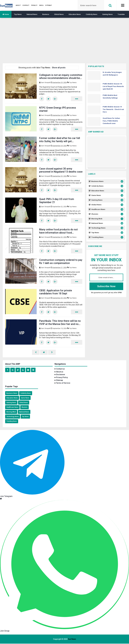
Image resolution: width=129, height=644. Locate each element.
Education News (75, 14)
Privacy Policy (62, 378)
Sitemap (59, 381)
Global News (59, 14)
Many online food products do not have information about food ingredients (59, 233)
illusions (107, 214)
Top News (18, 14)
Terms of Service (63, 383)
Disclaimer (61, 375)
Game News (107, 195)
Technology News (107, 228)
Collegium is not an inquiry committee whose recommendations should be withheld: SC (61, 78)
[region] (64, 42)
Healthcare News (107, 209)
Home (6, 14)
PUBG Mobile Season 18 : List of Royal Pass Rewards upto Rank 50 (113, 86)
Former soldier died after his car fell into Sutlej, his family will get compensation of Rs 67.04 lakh (60, 141)
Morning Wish (107, 219)
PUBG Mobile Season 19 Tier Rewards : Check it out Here (113, 109)
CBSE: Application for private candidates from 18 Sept (56, 292)
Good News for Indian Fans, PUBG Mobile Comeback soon (111, 121)
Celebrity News (92, 14)
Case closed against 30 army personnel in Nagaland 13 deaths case (58, 172)
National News (32, 14)
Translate (121, 14)
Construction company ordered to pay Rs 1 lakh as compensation (61, 262)
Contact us (60, 369)
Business (46, 14)
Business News (107, 181)
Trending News (107, 237)
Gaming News (107, 14)
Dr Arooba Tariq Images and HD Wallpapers (112, 74)
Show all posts (59, 68)
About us (60, 372)
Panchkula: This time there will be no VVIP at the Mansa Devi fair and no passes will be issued (60, 324)
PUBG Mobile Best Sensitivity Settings (110, 97)
